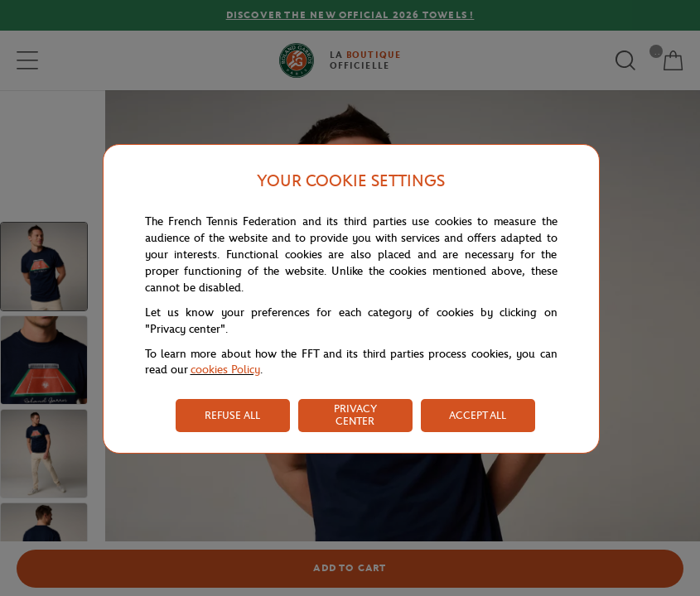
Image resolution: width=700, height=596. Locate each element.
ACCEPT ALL (478, 415)
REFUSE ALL (232, 415)
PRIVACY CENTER (355, 415)
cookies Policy (225, 370)
